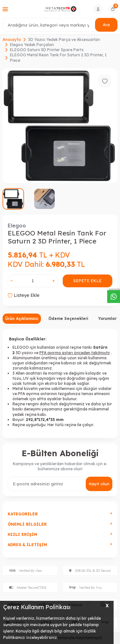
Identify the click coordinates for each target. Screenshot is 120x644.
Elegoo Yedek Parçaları (32, 45)
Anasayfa (12, 40)
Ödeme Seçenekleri (68, 318)
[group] (60, 126)
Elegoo (17, 226)
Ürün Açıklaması (22, 318)
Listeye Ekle (24, 295)
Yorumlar (107, 318)
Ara (106, 25)
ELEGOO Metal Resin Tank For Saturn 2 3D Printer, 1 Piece (58, 57)
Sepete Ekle (87, 281)
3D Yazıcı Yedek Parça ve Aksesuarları (64, 40)
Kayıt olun (99, 484)
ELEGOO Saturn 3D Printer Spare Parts (47, 50)
